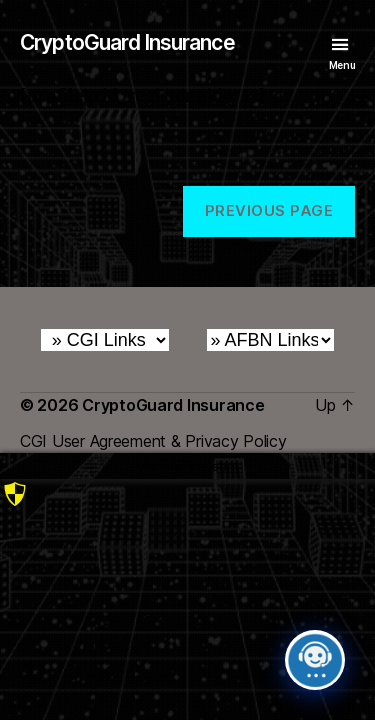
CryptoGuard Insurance (127, 42)
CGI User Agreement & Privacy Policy (153, 441)
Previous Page (269, 210)
